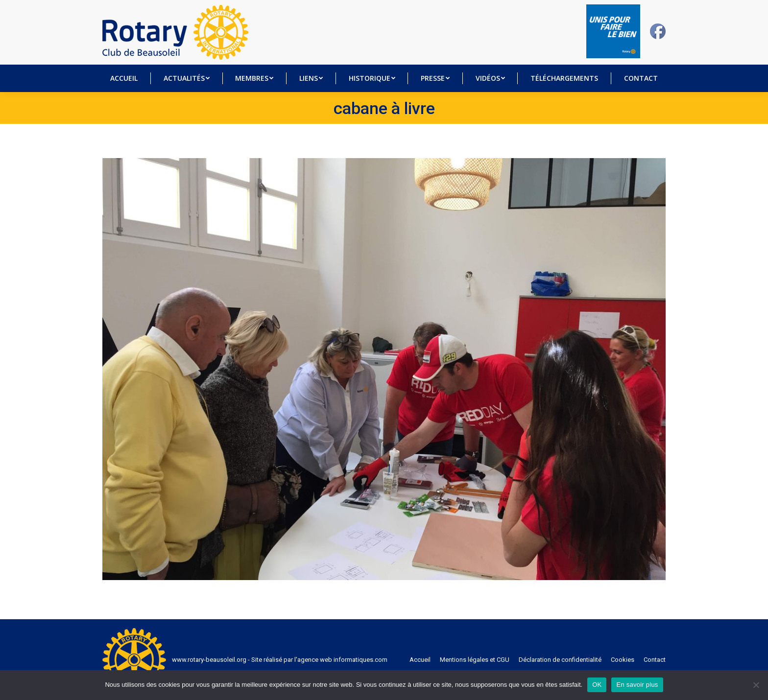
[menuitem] (124, 78)
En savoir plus (637, 685)
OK (597, 685)
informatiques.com (360, 660)
